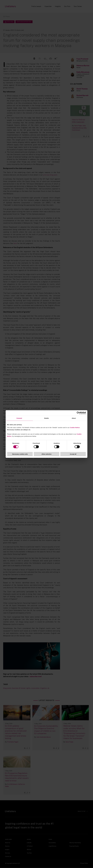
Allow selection (46, 454)
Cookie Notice (75, 427)
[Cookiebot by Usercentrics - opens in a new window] (78, 413)
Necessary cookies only (20, 454)
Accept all (73, 454)
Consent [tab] (19, 418)
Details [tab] (46, 418)
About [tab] (74, 418)
